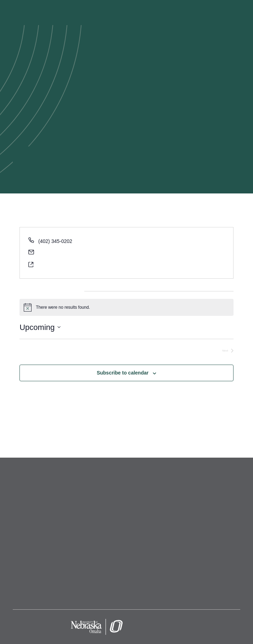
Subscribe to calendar (123, 373)
